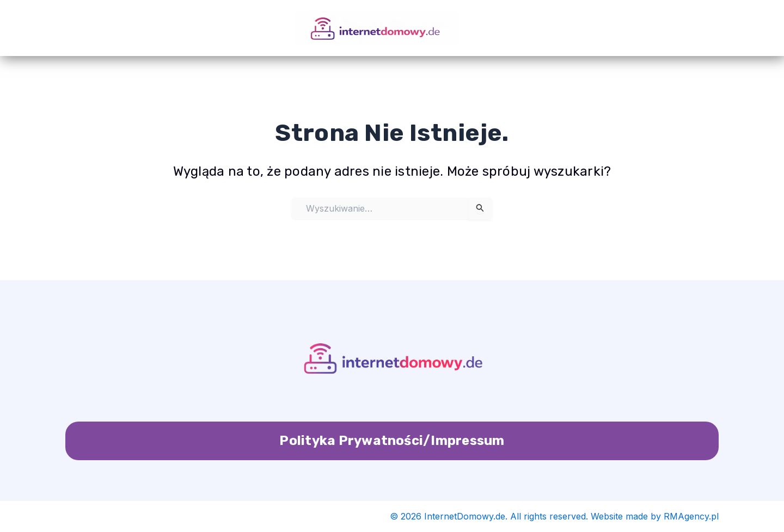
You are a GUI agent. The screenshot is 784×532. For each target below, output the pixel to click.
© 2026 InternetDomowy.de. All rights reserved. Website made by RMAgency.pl (554, 516)
